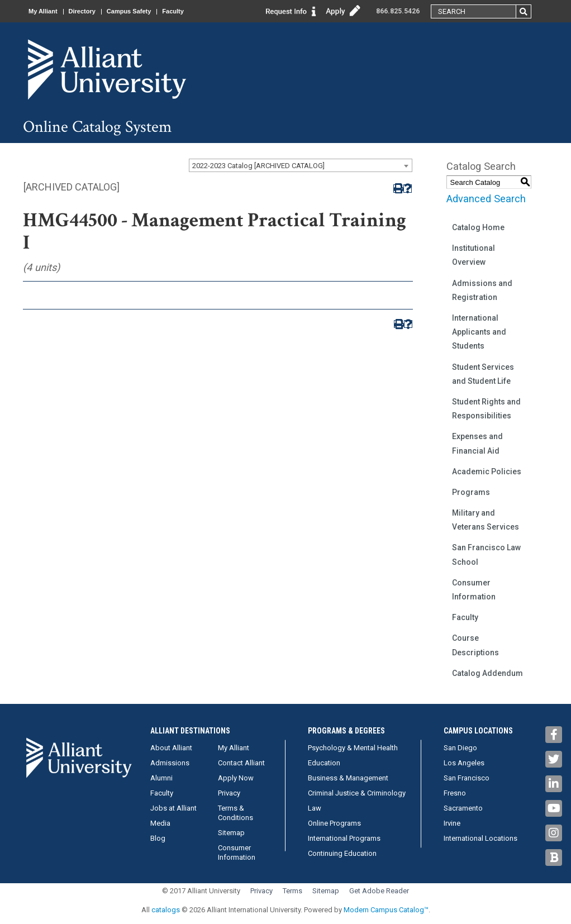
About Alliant (171, 748)
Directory (82, 11)
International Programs (344, 838)
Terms (292, 891)
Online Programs (334, 823)
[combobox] (301, 165)
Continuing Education (342, 853)
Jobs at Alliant (173, 808)
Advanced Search (486, 199)
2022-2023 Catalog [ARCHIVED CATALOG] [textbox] (258, 166)
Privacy (229, 793)
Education (324, 763)
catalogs (166, 910)
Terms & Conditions (235, 813)
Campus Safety (129, 11)
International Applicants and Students (479, 332)
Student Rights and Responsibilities (486, 409)
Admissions (170, 763)
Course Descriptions (475, 645)
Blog (158, 838)
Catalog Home (478, 227)
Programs (471, 492)
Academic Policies (487, 471)
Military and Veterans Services (486, 520)
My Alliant (43, 11)
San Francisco (467, 778)
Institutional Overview (474, 255)
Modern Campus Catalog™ (386, 910)
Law (315, 808)
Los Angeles (464, 763)
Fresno (455, 793)
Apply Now (236, 778)
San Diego (460, 748)
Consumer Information (474, 590)
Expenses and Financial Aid (477, 443)
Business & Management (348, 778)
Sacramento (463, 808)
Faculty (173, 11)
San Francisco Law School (486, 554)
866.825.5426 (398, 11)
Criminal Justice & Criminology (357, 793)
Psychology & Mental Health (353, 748)
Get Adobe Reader (379, 891)
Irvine (452, 823)
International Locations (480, 838)
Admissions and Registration (482, 290)
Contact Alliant (241, 763)
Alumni (161, 778)
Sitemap (231, 833)
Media (160, 823)
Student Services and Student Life (483, 374)
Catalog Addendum (487, 673)
